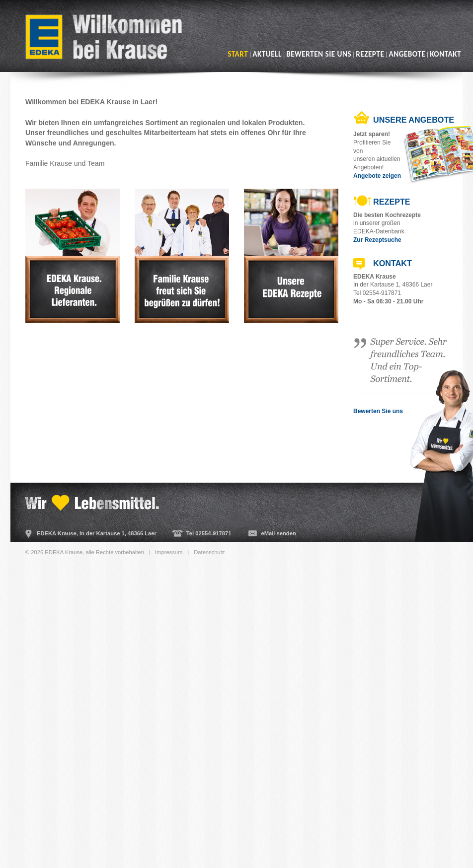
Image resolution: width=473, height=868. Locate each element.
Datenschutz (209, 552)
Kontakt (445, 54)
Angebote (407, 54)
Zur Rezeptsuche (377, 240)
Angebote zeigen (377, 176)
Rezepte (370, 54)
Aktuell (267, 54)
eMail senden (278, 533)
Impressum (169, 552)
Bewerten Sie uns (319, 54)
